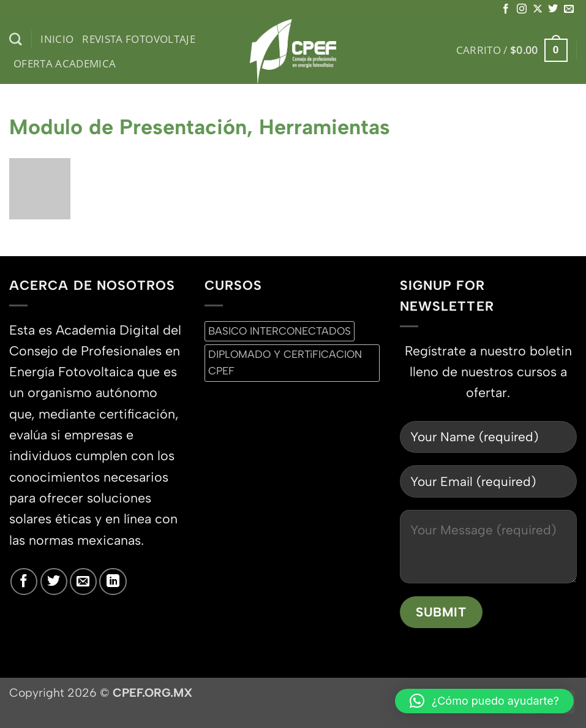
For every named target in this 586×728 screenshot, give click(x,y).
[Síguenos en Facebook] (506, 9)
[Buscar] (16, 40)
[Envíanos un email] (569, 9)
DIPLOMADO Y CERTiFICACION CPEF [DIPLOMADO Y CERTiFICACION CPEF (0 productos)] (285, 362)
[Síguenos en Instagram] (522, 9)
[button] (512, 50)
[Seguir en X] (538, 9)
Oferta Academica (65, 63)
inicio (57, 39)
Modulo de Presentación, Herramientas (200, 127)
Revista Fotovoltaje (139, 39)
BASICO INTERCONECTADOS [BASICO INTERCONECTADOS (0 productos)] (280, 331)
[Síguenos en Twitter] (553, 9)
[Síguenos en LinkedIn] (113, 582)
